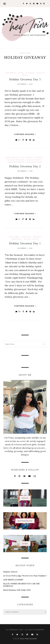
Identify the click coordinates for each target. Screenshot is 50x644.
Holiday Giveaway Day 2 (25, 166)
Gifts (20, 73)
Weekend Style (34, 162)
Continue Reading (25, 134)
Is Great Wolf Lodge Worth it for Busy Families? (25, 576)
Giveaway (30, 73)
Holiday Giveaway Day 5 (25, 80)
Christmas (10, 73)
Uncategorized (16, 162)
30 (18, 312)
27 (18, 140)
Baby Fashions (12, 158)
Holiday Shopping (16, 160)
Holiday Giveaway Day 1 (25, 244)
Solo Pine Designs (28, 639)
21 (18, 219)
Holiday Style (34, 160)
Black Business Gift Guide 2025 (17, 590)
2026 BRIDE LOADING (13, 580)
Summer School (10, 572)
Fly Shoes (27, 158)
